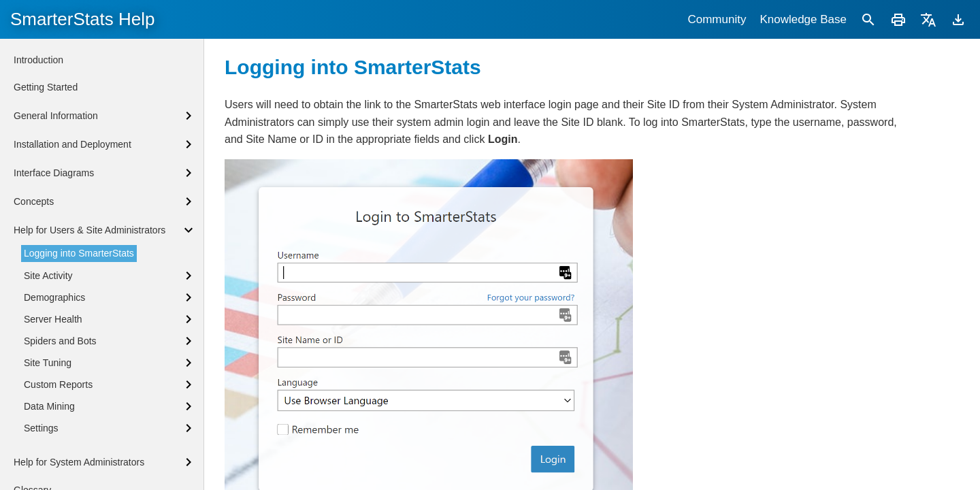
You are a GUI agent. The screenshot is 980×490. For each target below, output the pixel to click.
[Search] (868, 19)
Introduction (38, 60)
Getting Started (46, 87)
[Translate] (928, 19)
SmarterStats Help (82, 19)
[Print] (898, 19)
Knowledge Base (803, 19)
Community (717, 19)
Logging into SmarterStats (79, 253)
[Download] (958, 19)
